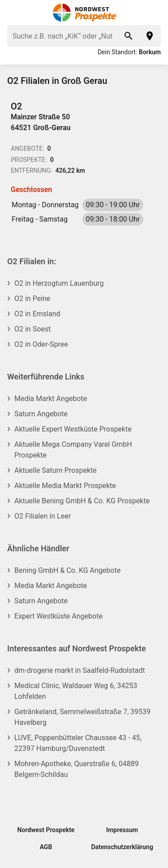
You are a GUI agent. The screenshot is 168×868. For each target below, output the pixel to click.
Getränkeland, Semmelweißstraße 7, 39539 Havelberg (82, 717)
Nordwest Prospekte (46, 830)
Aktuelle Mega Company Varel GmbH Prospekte (73, 450)
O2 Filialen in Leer (43, 516)
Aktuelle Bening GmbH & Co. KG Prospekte (82, 501)
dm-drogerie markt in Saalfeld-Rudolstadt (80, 670)
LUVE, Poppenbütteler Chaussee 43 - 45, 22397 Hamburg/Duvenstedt (78, 743)
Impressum (122, 830)
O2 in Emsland (37, 314)
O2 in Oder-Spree (41, 344)
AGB (46, 847)
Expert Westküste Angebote (58, 616)
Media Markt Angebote (51, 399)
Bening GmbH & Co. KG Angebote (67, 570)
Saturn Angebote (41, 414)
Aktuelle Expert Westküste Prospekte (73, 429)
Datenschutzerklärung (122, 847)
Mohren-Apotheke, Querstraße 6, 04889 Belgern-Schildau (77, 769)
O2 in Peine (32, 299)
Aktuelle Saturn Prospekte (56, 470)
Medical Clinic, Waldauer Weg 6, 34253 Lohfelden (76, 691)
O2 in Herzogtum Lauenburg (59, 283)
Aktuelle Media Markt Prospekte (65, 486)
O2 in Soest (32, 329)
